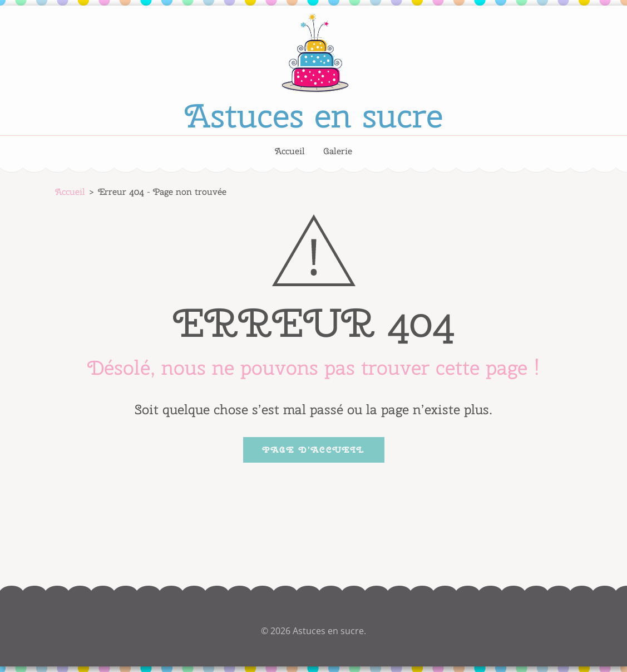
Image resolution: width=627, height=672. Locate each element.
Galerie (338, 151)
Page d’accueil (314, 450)
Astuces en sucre (314, 115)
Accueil (290, 151)
